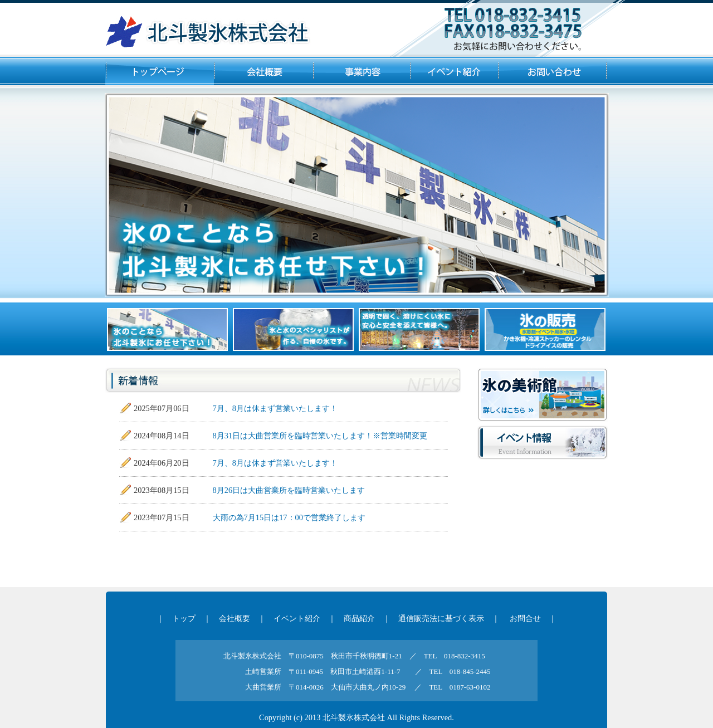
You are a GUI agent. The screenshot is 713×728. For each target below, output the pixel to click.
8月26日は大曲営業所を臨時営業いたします (289, 490)
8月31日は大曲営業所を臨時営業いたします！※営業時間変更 (320, 436)
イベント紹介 (297, 618)
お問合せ (525, 618)
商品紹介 (359, 618)
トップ (184, 618)
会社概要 (235, 618)
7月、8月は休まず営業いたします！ (275, 408)
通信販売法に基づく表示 (441, 618)
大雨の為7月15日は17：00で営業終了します (289, 517)
